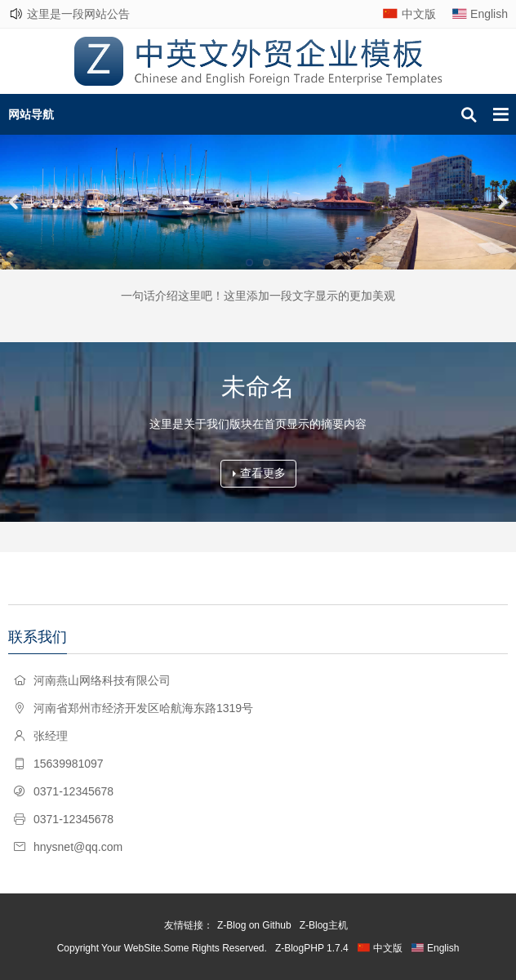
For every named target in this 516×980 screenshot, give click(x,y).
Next (500, 202)
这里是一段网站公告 (78, 14)
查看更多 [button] (259, 473)
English (489, 14)
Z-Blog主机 (324, 925)
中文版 (419, 14)
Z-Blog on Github (254, 925)
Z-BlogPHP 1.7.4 (312, 948)
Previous (16, 202)
